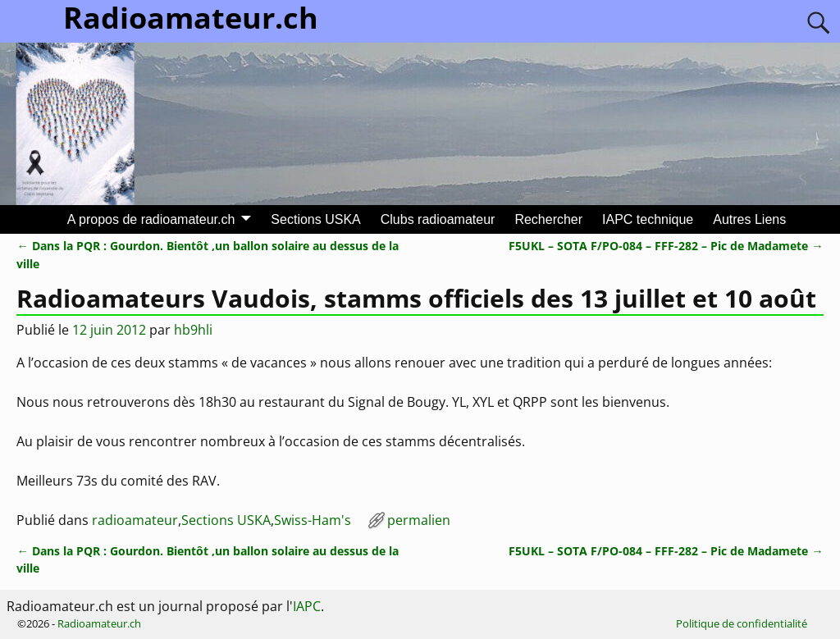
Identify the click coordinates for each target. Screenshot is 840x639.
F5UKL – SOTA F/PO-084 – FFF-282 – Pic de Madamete (666, 246)
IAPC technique (648, 219)
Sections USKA (315, 219)
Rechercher (548, 219)
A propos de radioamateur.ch (151, 219)
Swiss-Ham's (313, 520)
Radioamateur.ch (99, 623)
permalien (419, 520)
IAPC (307, 606)
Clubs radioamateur (438, 219)
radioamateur (135, 520)
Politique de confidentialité (742, 623)
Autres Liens (749, 219)
